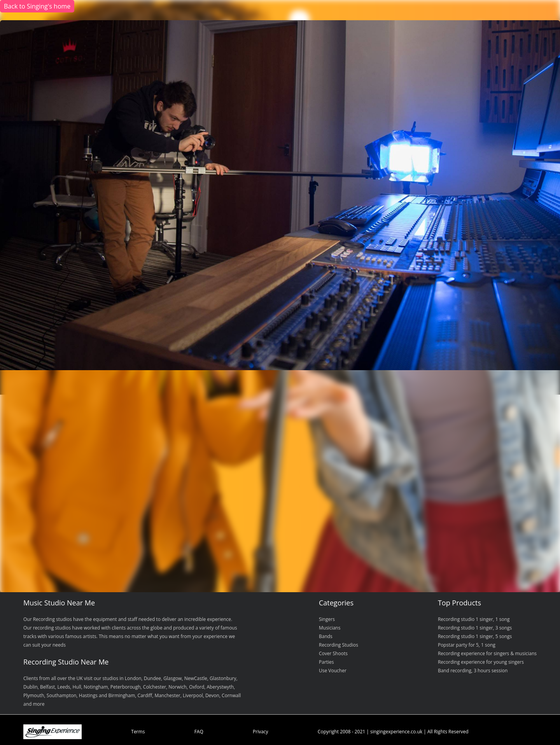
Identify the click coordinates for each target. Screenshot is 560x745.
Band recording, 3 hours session (473, 671)
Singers (327, 619)
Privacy (261, 732)
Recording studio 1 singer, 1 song (474, 619)
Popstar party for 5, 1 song (467, 645)
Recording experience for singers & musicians (487, 653)
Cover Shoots (333, 653)
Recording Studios (339, 645)
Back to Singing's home (37, 6)
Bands (326, 636)
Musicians (330, 628)
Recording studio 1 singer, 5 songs (475, 636)
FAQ (199, 732)
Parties (326, 662)
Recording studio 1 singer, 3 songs (475, 628)
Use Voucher (333, 671)
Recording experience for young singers (481, 662)
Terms (138, 732)
